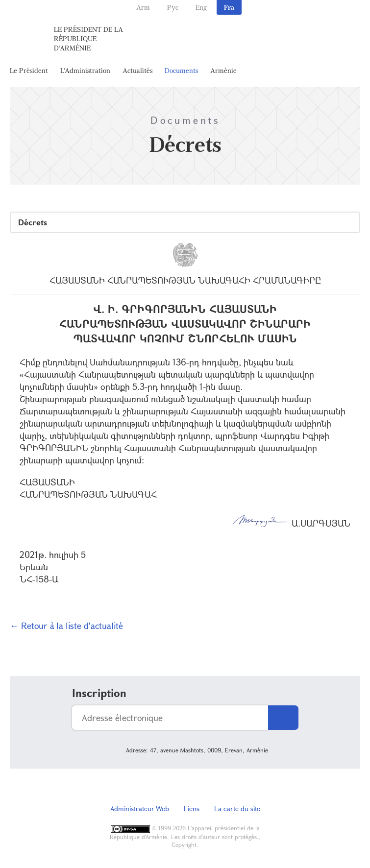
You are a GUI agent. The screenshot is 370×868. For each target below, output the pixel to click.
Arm (143, 7)
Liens (192, 808)
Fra (229, 7)
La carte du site (237, 808)
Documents (181, 70)
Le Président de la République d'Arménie (88, 38)
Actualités (137, 70)
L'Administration (85, 70)
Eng (201, 7)
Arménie (223, 70)
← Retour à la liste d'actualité (66, 626)
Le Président (29, 70)
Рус (173, 7)
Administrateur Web (140, 808)
